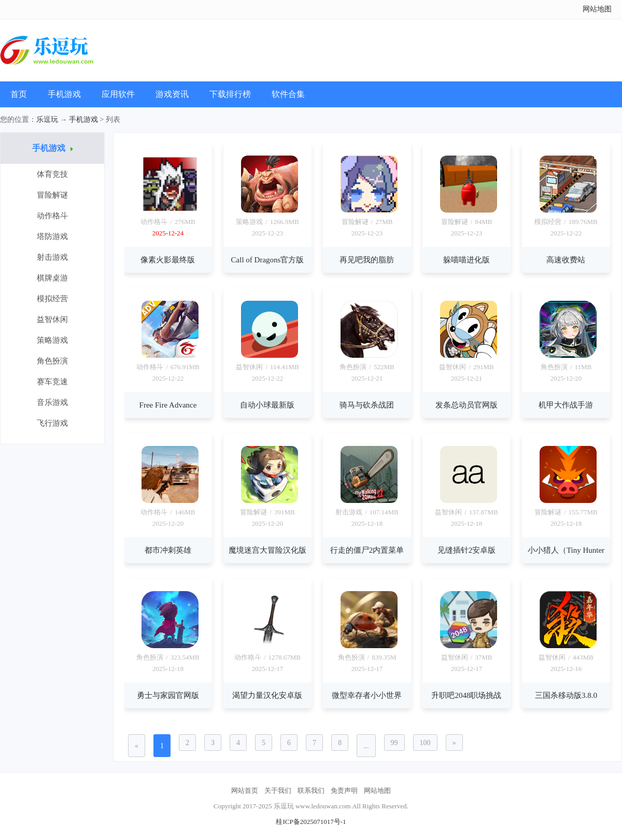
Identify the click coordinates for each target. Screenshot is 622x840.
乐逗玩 (47, 120)
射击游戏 (52, 257)
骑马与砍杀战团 (367, 405)
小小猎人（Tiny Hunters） (566, 555)
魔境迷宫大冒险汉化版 (267, 550)
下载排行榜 (230, 94)
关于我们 (278, 790)
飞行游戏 (52, 423)
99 (394, 743)
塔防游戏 (52, 236)
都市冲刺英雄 (168, 550)
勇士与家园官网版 (168, 695)
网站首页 (245, 790)
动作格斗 (52, 216)
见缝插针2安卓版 (467, 550)
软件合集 (288, 94)
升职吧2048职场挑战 (466, 695)
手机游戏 (64, 94)
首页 (19, 94)
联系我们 (311, 790)
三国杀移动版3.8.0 (566, 695)
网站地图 (597, 9)
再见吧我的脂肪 (367, 260)
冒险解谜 (52, 195)
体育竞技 (52, 174)
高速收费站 (566, 260)
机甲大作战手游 (566, 405)
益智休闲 (52, 319)
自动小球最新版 (267, 405)
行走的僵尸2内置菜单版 (367, 555)
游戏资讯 (172, 94)
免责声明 (344, 790)
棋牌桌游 (52, 278)
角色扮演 (52, 361)
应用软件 (118, 94)
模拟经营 (52, 299)
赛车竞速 (52, 382)
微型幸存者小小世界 (367, 695)
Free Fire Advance (168, 405)
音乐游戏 (52, 402)
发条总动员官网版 (466, 405)
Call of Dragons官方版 (268, 260)
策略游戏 (52, 340)
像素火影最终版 (168, 260)
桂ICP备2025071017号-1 (311, 822)
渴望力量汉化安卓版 (267, 695)
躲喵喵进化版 (466, 260)
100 (425, 743)
